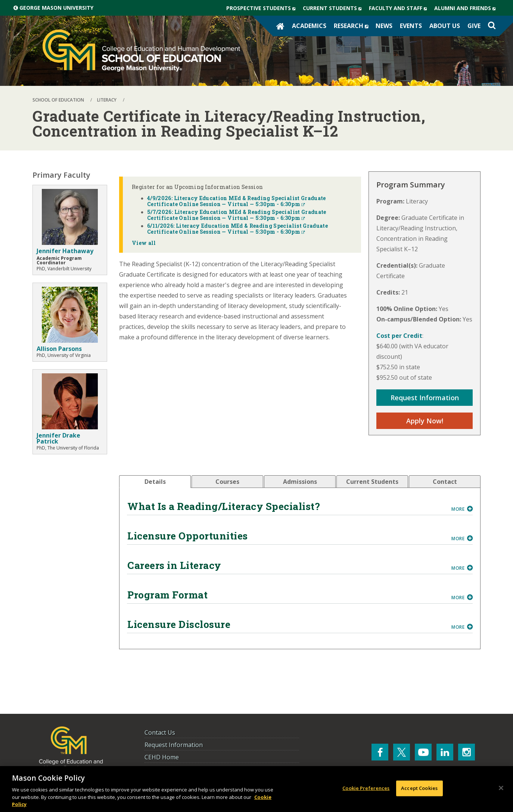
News (384, 26)
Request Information (425, 398)
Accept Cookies (419, 788)
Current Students (334, 8)
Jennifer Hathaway (65, 251)
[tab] (155, 482)
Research (353, 26)
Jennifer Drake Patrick (58, 438)
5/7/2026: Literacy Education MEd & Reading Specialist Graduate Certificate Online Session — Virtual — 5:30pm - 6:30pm (237, 215)
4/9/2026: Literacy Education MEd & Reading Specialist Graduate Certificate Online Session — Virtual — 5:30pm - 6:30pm (237, 201)
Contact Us (160, 732)
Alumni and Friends (467, 8)
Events (411, 26)
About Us (445, 26)
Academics (309, 26)
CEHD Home (162, 757)
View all (144, 243)
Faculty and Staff (400, 8)
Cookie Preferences (366, 788)
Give (474, 26)
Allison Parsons (59, 349)
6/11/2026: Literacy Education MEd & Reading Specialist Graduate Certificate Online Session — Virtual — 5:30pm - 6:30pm (237, 229)
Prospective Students (263, 8)
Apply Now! (425, 421)
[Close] (501, 788)
